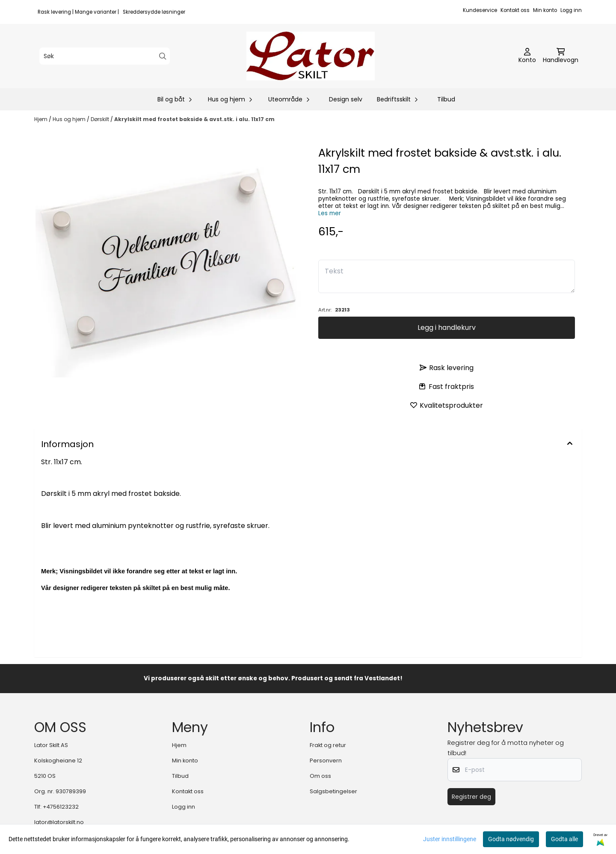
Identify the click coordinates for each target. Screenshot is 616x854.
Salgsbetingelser (333, 791)
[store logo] (311, 56)
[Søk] (105, 56)
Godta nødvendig (511, 839)
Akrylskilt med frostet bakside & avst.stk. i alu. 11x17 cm (194, 119)
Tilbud (446, 99)
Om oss (320, 776)
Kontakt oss (515, 10)
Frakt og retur (328, 745)
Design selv (346, 99)
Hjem (41, 119)
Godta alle (564, 839)
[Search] (163, 56)
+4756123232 (61, 807)
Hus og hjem (70, 119)
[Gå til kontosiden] (527, 56)
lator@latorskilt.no (59, 822)
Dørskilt (101, 119)
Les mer (330, 213)
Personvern (326, 761)
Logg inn (571, 10)
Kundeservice (480, 10)
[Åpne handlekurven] (561, 56)
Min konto (545, 10)
